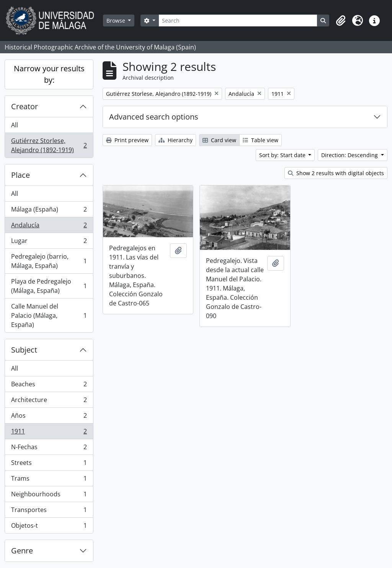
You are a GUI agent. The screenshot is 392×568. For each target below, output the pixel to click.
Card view (219, 140)
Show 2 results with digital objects (336, 173)
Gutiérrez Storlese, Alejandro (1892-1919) (49, 145)
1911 (49, 433)
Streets (49, 464)
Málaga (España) (49, 211)
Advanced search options (154, 117)
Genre (22, 551)
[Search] (238, 21)
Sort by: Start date (283, 155)
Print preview (127, 140)
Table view (261, 140)
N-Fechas (49, 449)
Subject (24, 350)
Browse (117, 21)
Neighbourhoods (49, 496)
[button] (341, 21)
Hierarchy (176, 140)
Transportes (49, 511)
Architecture (49, 401)
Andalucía (49, 227)
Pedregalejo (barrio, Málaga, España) (49, 261)
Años (49, 417)
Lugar (49, 242)
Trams (49, 480)
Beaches (49, 386)
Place (20, 175)
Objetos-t (49, 527)
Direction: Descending (350, 155)
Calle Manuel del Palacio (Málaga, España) (49, 315)
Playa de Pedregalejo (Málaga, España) (49, 286)
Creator (24, 106)
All (15, 125)
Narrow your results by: (49, 74)
